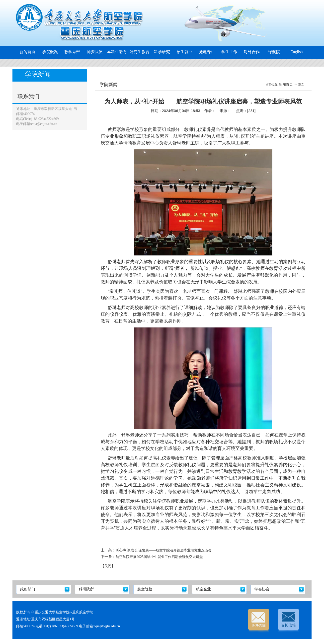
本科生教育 (117, 52)
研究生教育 (140, 52)
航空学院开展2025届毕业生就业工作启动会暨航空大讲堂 (159, 557)
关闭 (108, 566)
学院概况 (50, 52)
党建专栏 (207, 52)
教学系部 (72, 52)
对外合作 (252, 52)
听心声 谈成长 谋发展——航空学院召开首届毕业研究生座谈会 (164, 550)
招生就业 (184, 52)
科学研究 (162, 52)
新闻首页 (27, 52)
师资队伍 (95, 52)
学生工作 (229, 52)
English (297, 52)
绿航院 (274, 52)
